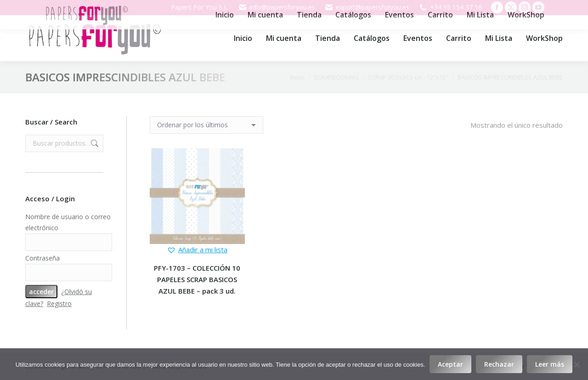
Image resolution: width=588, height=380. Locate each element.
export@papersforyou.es (367, 7)
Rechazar (499, 364)
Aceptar (450, 364)
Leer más (550, 364)
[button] (197, 250)
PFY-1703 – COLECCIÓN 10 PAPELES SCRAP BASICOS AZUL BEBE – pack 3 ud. (197, 279)
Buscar (94, 143)
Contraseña (42, 258)
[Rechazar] (577, 364)
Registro (59, 303)
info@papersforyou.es (277, 7)
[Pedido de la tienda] (206, 125)
